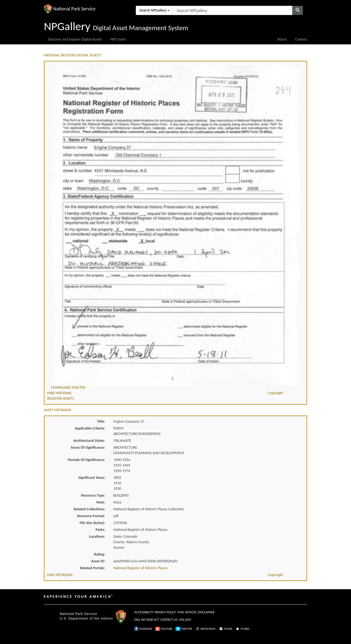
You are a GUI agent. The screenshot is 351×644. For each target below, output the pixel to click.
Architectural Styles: (89, 441)
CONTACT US (169, 620)
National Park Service (78, 614)
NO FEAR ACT (150, 620)
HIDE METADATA (60, 575)
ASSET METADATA (58, 410)
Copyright (275, 393)
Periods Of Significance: (87, 460)
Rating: (100, 554)
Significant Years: (92, 478)
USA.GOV (185, 620)
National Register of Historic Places (141, 568)
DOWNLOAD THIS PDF (68, 387)
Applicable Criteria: (90, 428)
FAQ (137, 620)
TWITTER (184, 629)
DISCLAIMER (206, 612)
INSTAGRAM (205, 629)
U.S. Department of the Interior (86, 619)
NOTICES (191, 612)
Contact (301, 39)
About (282, 39)
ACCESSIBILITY (144, 612)
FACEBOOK (143, 629)
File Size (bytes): (92, 523)
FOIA (181, 612)
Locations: (97, 536)
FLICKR (225, 629)
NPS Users (118, 39)
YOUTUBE (164, 629)
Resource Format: (91, 516)
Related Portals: (93, 568)
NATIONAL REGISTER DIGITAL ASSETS (72, 55)
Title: (101, 421)
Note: (101, 502)
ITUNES (242, 629)
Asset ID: (98, 561)
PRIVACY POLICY (165, 612)
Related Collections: (90, 509)
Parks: (100, 530)
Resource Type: (93, 495)
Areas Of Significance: (88, 447)
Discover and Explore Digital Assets (75, 39)
